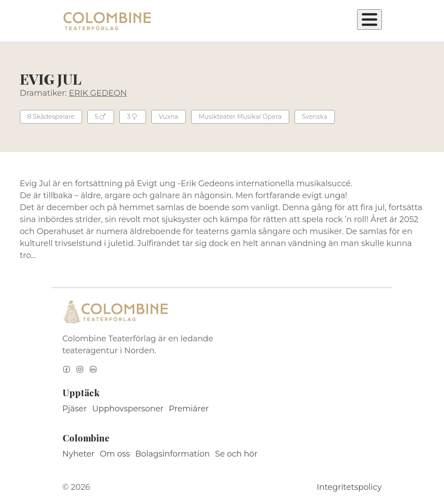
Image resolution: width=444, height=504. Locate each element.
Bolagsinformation (173, 454)
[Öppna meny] (369, 20)
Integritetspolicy (349, 487)
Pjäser (75, 409)
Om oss (115, 454)
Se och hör (236, 454)
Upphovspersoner (128, 409)
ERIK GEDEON (98, 93)
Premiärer (189, 409)
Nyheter (79, 454)
